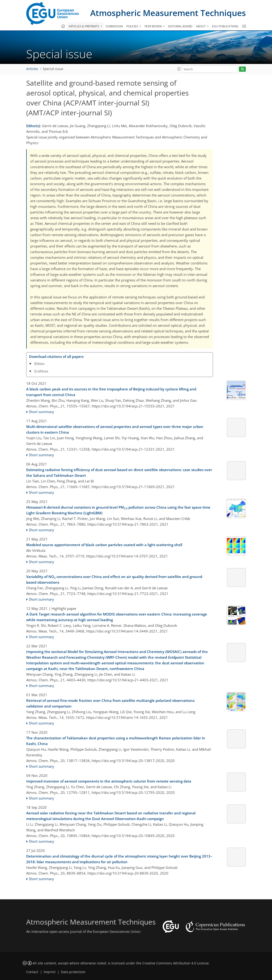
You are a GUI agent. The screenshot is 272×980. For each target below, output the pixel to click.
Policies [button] (133, 26)
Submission (114, 26)
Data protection (73, 972)
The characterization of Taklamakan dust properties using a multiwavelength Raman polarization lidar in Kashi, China (116, 741)
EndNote (41, 371)
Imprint (50, 972)
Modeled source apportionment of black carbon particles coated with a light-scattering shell (104, 545)
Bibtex (39, 364)
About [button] (201, 26)
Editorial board (180, 26)
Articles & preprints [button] (84, 26)
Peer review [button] (153, 26)
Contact (32, 972)
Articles (32, 69)
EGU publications (225, 26)
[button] (179, 69)
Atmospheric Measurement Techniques (168, 13)
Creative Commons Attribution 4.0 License (176, 963)
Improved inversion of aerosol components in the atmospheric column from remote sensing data (109, 781)
